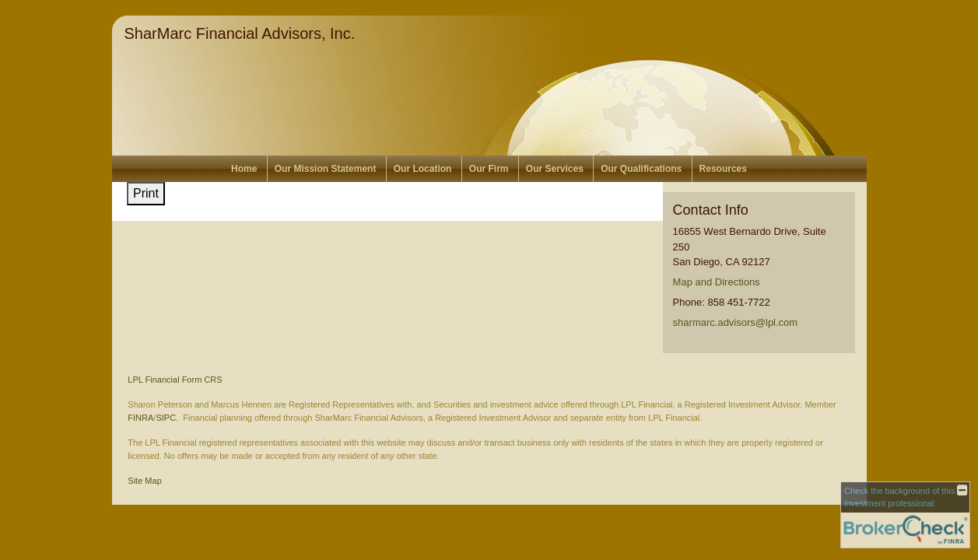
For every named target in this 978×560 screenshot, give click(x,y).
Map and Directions (717, 282)
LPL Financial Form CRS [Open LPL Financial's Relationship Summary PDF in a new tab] (175, 380)
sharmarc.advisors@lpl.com (736, 322)
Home (244, 169)
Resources (723, 169)
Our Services (555, 169)
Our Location (423, 169)
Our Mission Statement (326, 169)
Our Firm (489, 169)
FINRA (140, 418)
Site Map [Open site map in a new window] (144, 481)
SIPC (166, 418)
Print (146, 193)
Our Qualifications (641, 169)
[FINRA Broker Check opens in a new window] (905, 515)
